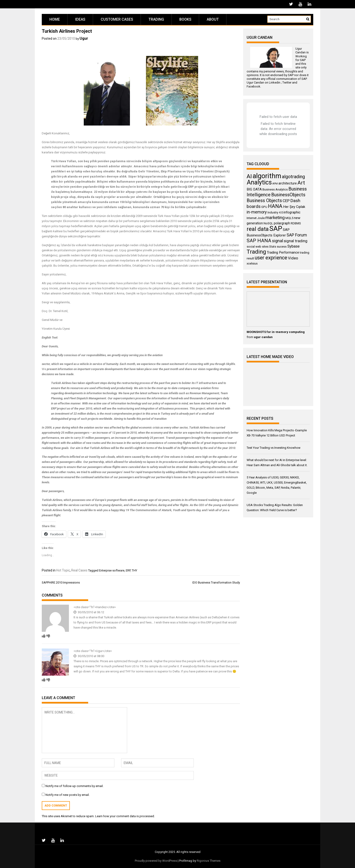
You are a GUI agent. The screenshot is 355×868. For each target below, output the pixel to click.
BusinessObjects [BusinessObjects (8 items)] (288, 195)
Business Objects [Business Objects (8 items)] (264, 200)
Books (185, 19)
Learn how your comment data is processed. (125, 816)
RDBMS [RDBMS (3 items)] (296, 223)
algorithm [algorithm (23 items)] (267, 176)
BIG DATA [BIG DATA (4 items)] (254, 189)
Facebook (253, 86)
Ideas (80, 19)
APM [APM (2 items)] (275, 184)
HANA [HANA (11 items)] (275, 206)
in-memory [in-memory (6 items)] (257, 212)
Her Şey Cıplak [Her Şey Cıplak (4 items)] (294, 207)
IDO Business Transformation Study (216, 582)
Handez (101, 607)
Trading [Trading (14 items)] (256, 252)
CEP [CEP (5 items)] (286, 201)
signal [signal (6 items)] (278, 241)
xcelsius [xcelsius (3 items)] (252, 263)
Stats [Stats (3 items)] (273, 247)
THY (134, 570)
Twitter (287, 82)
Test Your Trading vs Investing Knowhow (274, 448)
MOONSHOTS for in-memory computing (276, 332)
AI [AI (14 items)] (249, 176)
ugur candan (263, 337)
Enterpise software (112, 570)
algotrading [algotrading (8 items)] (293, 177)
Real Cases (79, 570)
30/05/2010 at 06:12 (89, 612)
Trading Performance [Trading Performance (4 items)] (283, 252)
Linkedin (275, 82)
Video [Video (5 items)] (293, 258)
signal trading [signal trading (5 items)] (296, 241)
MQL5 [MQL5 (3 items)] (289, 218)
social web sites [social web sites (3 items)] (258, 247)
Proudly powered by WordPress (156, 861)
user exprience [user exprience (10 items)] (271, 258)
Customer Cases (117, 19)
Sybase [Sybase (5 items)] (293, 246)
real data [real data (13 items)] (258, 229)
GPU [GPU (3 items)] (264, 207)
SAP (303, 60)
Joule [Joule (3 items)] (261, 218)
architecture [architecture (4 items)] (288, 183)
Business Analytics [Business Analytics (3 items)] (275, 189)
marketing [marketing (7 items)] (275, 218)
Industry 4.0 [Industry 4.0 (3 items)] (275, 212)
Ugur (84, 38)
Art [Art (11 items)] (301, 183)
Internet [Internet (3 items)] (252, 218)
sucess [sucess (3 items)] (282, 247)
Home (55, 19)
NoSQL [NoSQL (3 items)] (268, 223)
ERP (128, 570)
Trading (156, 19)
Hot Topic (63, 570)
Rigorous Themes (209, 861)
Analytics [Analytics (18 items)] (259, 182)
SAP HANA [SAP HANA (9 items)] (259, 240)
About (213, 19)
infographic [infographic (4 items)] (292, 212)
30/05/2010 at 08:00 (89, 656)
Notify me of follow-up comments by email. (74, 786)
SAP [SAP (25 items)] (276, 229)
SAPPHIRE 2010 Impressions (61, 582)
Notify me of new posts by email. (68, 795)
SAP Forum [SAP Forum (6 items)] (297, 235)
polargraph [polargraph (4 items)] (282, 223)
